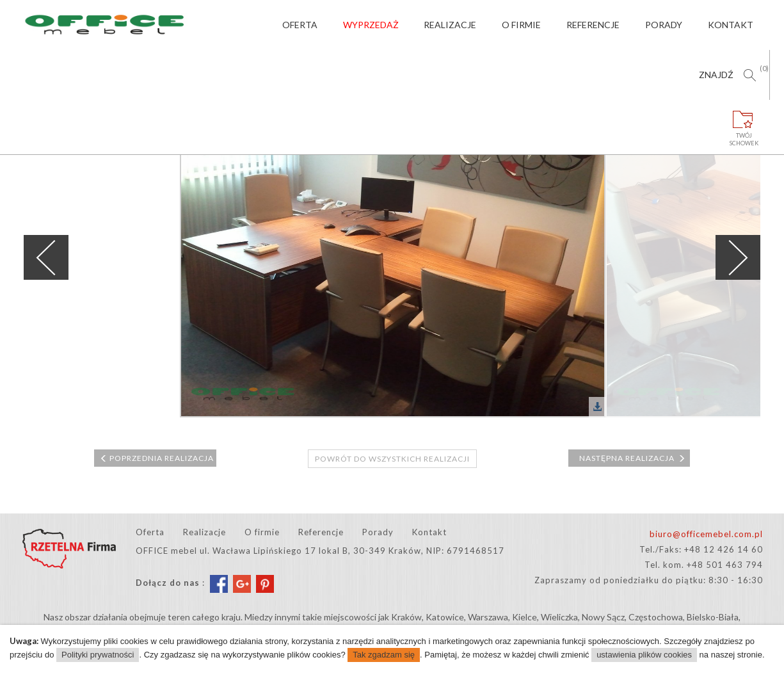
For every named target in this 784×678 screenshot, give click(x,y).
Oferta (300, 25)
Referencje (593, 25)
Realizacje (450, 25)
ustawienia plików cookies (644, 655)
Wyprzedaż (371, 25)
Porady (664, 25)
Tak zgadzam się (384, 655)
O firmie (521, 25)
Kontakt (731, 25)
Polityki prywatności (98, 655)
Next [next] (738, 257)
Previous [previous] (46, 257)
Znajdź (716, 75)
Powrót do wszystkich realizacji (392, 459)
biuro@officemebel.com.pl (706, 534)
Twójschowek (744, 123)
